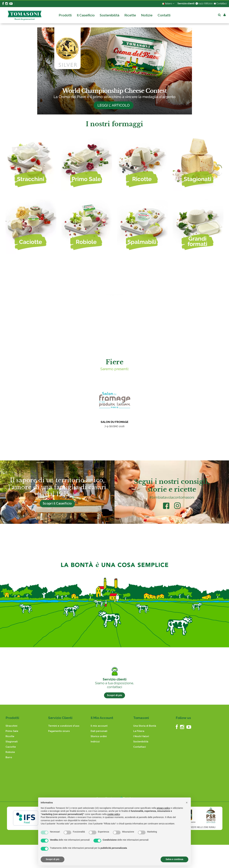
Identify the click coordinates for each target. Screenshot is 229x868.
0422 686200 (204, 4)
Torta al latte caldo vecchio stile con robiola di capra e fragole (114, 324)
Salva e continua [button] (174, 859)
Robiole (10, 752)
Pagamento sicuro (59, 731)
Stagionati (12, 742)
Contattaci (220, 4)
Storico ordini (99, 736)
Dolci (43, 334)
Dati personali (99, 731)
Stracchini (11, 726)
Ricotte (10, 736)
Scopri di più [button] (53, 859)
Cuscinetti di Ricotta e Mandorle (44, 322)
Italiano (168, 4)
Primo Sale (12, 731)
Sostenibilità (141, 742)
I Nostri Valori (141, 736)
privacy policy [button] (163, 808)
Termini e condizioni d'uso (64, 726)
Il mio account (99, 726)
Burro (9, 757)
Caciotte (11, 747)
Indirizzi (95, 742)
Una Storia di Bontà (145, 726)
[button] (187, 803)
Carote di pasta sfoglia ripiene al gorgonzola (174, 322)
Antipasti (167, 334)
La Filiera (139, 731)
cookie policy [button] (114, 814)
